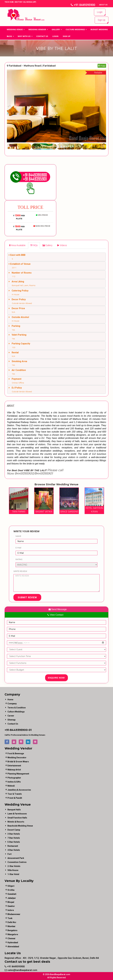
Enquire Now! (57, 678)
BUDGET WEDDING (99, 29)
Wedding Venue (15, 29)
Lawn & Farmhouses (17, 814)
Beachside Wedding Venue (20, 826)
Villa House (13, 870)
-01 (30, 730)
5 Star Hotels (14, 842)
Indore (11, 910)
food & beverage (16, 754)
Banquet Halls (14, 810)
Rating (19, 559)
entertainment (14, 766)
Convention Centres (17, 862)
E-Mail (18, 548)
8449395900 (19, 730)
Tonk (10, 918)
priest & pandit (15, 798)
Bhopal (11, 902)
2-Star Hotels (14, 866)
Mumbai (11, 926)
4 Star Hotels (14, 850)
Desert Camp (14, 830)
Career (11, 716)
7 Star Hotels (14, 838)
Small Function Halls (17, 818)
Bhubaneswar (14, 914)
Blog (9, 36)
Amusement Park (16, 858)
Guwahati (12, 894)
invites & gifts (14, 782)
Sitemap (11, 720)
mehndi (11, 786)
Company (12, 704)
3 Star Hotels (14, 834)
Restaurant (13, 846)
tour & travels (15, 794)
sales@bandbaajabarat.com (21, 970)
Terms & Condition (17, 708)
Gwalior (11, 906)
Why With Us (24, 36)
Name (18, 536)
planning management (18, 774)
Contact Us (42, 36)
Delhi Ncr (12, 922)
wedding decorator (17, 758)
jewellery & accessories (19, 790)
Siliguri (11, 886)
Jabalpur (12, 898)
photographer (14, 778)
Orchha (11, 890)
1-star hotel (13, 874)
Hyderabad (13, 942)
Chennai (11, 938)
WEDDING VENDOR (37, 29)
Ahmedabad (13, 947)
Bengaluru (12, 930)
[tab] (17, 245)
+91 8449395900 (83, 5)
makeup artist (14, 770)
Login (100, 12)
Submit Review (27, 597)
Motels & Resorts (16, 822)
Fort (10, 854)
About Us (103, 5)
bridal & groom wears (18, 762)
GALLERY (56, 29)
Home (10, 700)
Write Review (20, 571)
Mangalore (13, 934)
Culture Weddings (75, 29)
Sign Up (102, 20)
